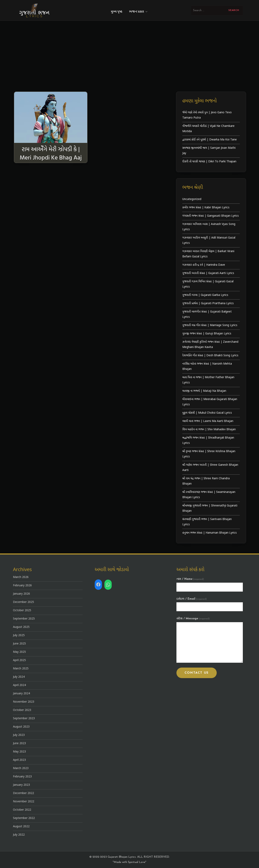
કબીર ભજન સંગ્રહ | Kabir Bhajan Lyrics (206, 208)
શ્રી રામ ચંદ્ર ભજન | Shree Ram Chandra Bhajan (206, 481)
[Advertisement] (129, 51)
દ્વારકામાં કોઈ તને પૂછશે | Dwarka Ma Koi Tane (210, 140)
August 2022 (21, 827)
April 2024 (19, 685)
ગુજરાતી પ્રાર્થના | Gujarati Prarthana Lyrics (208, 303)
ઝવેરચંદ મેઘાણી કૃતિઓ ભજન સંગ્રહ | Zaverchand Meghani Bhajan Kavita (210, 345)
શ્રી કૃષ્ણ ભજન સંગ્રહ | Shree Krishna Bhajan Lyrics (209, 454)
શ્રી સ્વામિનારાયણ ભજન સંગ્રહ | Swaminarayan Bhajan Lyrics (209, 495)
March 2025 (21, 669)
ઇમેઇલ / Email (192, 599)
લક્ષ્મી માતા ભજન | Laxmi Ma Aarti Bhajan (208, 421)
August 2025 (21, 627)
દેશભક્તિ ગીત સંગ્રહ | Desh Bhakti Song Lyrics (210, 356)
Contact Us (197, 673)
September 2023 (24, 719)
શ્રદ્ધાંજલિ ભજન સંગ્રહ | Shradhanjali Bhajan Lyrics (208, 440)
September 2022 (24, 818)
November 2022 (24, 802)
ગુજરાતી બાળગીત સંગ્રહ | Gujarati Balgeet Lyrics (207, 314)
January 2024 (21, 694)
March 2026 (21, 577)
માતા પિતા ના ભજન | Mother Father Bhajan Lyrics (208, 380)
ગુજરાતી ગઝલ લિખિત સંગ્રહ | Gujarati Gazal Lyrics (208, 284)
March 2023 (21, 768)
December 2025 (23, 602)
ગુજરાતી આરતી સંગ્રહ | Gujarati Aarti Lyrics (208, 273)
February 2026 (22, 586)
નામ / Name (190, 579)
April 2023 (19, 760)
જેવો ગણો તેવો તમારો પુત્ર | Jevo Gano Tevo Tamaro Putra (207, 115)
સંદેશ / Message (193, 619)
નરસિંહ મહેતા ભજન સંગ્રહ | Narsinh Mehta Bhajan (207, 367)
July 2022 (19, 835)
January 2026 (21, 594)
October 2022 (22, 810)
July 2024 (19, 677)
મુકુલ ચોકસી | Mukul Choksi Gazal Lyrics (207, 413)
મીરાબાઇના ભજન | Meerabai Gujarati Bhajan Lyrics (210, 402)
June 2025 (19, 644)
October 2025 (22, 611)
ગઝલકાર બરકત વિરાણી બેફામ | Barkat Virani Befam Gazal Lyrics (208, 254)
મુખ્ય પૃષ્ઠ (117, 12)
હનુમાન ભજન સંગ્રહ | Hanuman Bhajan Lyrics (210, 533)
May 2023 (19, 752)
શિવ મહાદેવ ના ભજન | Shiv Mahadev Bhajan (209, 430)
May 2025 (19, 652)
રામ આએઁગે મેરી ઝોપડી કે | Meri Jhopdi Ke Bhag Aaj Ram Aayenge (51, 157)
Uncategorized (192, 199)
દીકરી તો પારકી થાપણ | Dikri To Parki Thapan (209, 162)
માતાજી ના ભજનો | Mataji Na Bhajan (204, 391)
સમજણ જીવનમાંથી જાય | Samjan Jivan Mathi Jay (209, 151)
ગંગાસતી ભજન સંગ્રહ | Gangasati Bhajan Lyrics (211, 216)
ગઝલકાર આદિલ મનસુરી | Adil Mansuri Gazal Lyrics (209, 240)
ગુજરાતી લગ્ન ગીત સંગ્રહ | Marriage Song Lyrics (210, 325)
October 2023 (22, 710)
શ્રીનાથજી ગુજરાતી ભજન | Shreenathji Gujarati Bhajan (210, 508)
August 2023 (21, 727)
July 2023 (19, 735)
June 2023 (19, 743)
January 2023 (21, 785)
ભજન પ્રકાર (139, 12)
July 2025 (19, 635)
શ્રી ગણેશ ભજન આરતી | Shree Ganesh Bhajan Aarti (210, 468)
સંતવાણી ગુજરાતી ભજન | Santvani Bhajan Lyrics (207, 522)
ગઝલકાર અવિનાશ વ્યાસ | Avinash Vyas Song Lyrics (209, 227)
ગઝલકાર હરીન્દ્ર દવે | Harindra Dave (204, 265)
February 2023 (22, 777)
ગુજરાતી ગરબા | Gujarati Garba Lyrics (205, 295)
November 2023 (24, 702)
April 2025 (19, 660)
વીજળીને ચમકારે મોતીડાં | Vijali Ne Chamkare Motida (208, 129)
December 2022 (23, 793)
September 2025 (24, 619)
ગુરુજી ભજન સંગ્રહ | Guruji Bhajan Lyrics (207, 334)
